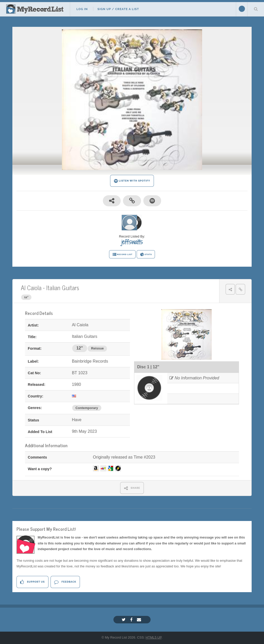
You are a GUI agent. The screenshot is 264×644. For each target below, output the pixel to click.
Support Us (32, 582)
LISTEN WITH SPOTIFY (132, 181)
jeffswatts (132, 242)
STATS (146, 255)
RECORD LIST (122, 255)
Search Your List (256, 9)
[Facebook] (132, 620)
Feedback (65, 582)
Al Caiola (31, 287)
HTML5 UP (154, 637)
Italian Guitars (63, 287)
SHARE (132, 488)
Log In (82, 9)
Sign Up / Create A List (118, 9)
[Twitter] (124, 620)
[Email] (140, 620)
